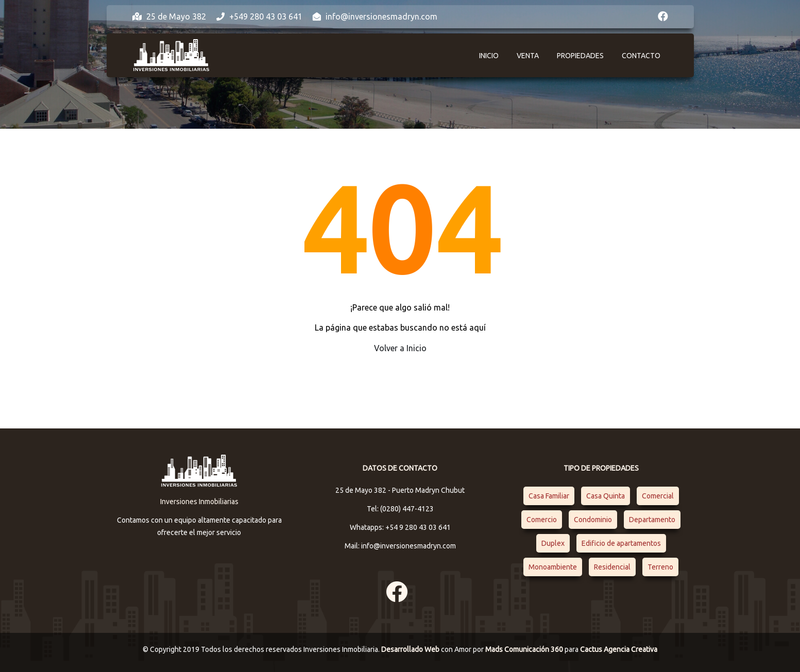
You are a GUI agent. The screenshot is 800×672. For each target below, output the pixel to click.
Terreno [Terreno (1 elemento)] (660, 567)
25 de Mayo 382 (169, 16)
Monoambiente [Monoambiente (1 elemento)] (553, 567)
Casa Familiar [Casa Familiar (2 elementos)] (549, 496)
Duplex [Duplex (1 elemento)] (553, 543)
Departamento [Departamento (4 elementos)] (652, 520)
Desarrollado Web (411, 649)
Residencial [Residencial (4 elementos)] (612, 567)
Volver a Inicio (400, 348)
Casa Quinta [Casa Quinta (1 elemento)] (606, 496)
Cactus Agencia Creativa (619, 649)
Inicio (489, 56)
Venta (528, 56)
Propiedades (580, 56)
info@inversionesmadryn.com (375, 16)
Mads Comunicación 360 (525, 649)
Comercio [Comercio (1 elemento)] (542, 520)
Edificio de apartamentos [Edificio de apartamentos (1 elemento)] (621, 543)
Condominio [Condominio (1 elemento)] (593, 520)
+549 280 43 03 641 (259, 16)
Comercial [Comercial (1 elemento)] (658, 496)
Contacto (641, 56)
